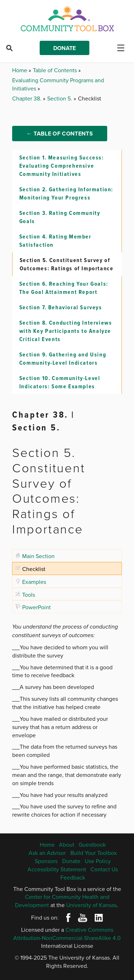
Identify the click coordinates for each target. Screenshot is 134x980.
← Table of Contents (60, 134)
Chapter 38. (28, 98)
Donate (64, 48)
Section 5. (60, 98)
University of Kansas (91, 905)
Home (20, 70)
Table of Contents (56, 70)
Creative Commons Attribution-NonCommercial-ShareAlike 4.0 (67, 934)
